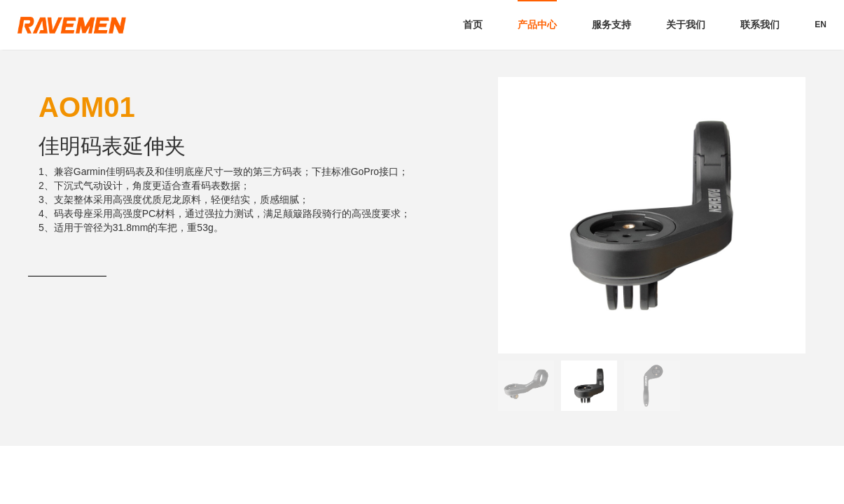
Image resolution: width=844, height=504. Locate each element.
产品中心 (537, 24)
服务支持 (611, 24)
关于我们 (686, 24)
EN (821, 24)
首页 (473, 24)
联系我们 (760, 24)
